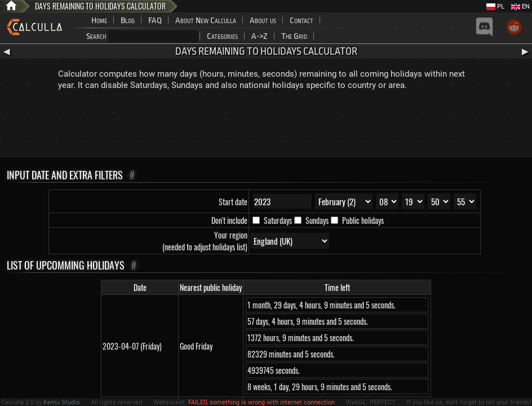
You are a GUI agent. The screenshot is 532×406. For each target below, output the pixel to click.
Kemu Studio (61, 402)
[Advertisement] (266, 126)
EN (520, 6)
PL (495, 6)
